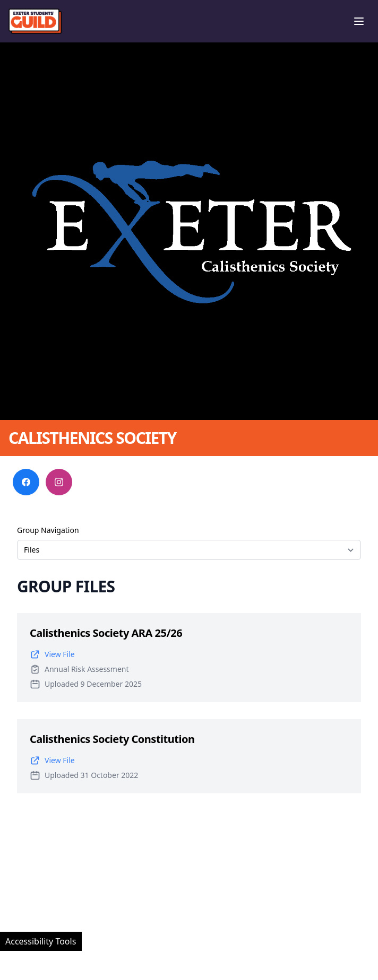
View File (52, 654)
